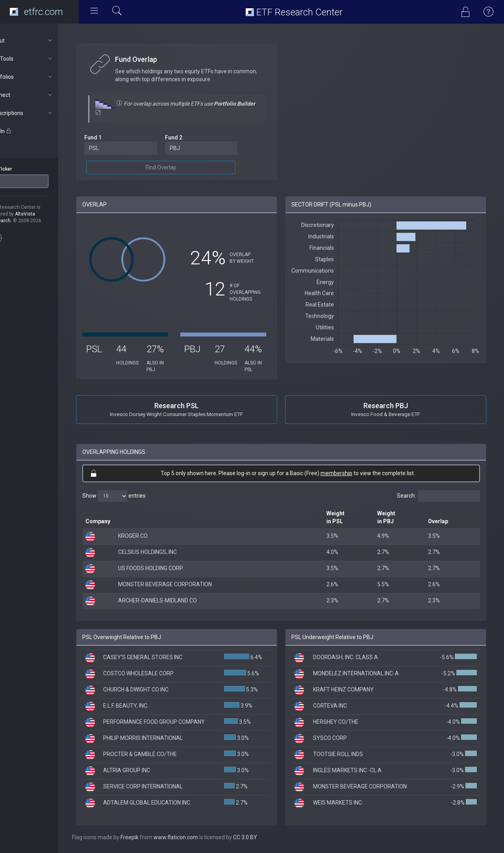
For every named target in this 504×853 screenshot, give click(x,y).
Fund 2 (190, 138)
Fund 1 (113, 138)
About (42, 41)
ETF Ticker (21, 169)
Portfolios (42, 77)
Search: (438, 496)
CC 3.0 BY (266, 837)
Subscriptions (42, 113)
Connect (42, 95)
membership (347, 473)
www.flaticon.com (196, 837)
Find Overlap (177, 167)
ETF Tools (42, 59)
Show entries (134, 496)
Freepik (150, 837)
